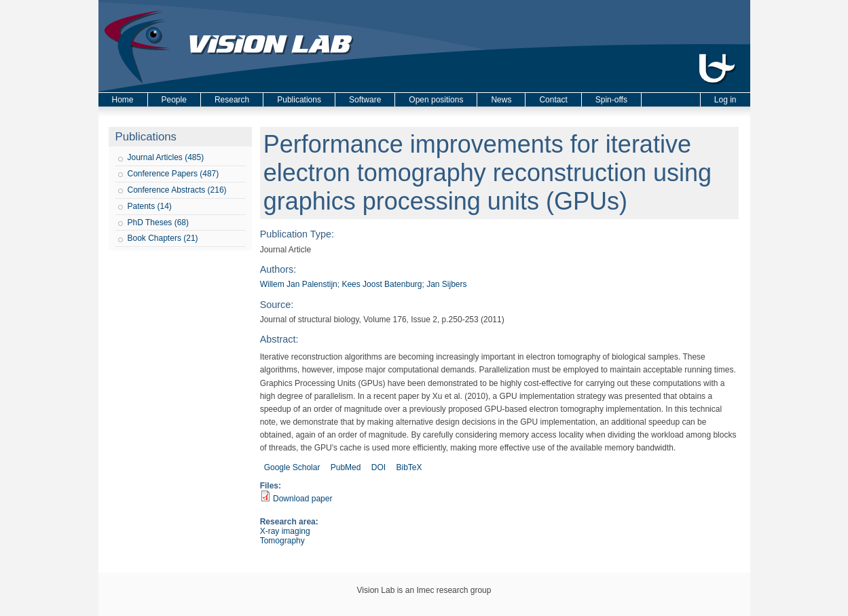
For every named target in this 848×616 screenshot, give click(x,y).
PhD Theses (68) (159, 223)
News (501, 100)
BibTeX (409, 467)
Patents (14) (150, 206)
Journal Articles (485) (166, 157)
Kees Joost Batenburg (382, 284)
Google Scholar (292, 467)
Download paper (302, 499)
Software (365, 100)
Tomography (282, 541)
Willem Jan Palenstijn (299, 284)
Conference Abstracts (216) (177, 190)
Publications (299, 100)
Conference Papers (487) (173, 174)
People (174, 100)
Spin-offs (611, 100)
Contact (553, 100)
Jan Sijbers (446, 284)
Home (123, 100)
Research (232, 100)
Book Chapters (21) (163, 238)
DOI (379, 467)
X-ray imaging (285, 531)
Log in (725, 100)
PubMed (346, 467)
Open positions (436, 100)
